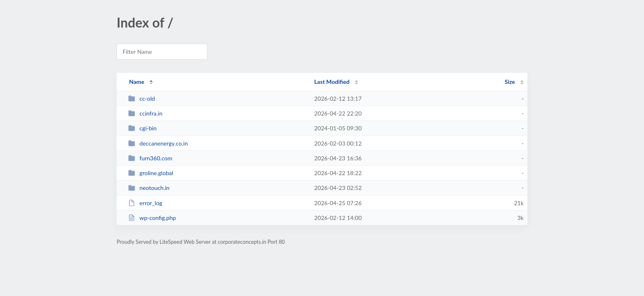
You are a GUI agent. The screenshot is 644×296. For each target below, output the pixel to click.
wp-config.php (152, 218)
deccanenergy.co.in (158, 143)
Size (510, 82)
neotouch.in (149, 188)
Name (137, 82)
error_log (145, 203)
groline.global (151, 173)
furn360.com (150, 158)
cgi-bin (142, 128)
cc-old (141, 98)
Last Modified (332, 82)
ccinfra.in (145, 113)
